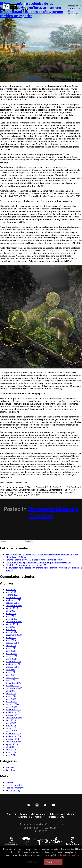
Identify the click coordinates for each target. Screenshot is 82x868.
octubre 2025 (12, 603)
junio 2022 (11, 645)
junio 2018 (11, 750)
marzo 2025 (11, 619)
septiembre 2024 (14, 621)
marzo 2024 (11, 632)
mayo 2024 (11, 627)
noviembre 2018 (14, 736)
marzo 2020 (11, 701)
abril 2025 (11, 616)
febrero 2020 (12, 704)
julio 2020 (10, 691)
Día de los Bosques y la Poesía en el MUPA (26, 565)
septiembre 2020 (14, 688)
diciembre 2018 (13, 733)
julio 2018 (10, 747)
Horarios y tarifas (56, 817)
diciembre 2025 (13, 597)
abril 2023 (11, 640)
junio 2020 (11, 693)
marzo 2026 (11, 592)
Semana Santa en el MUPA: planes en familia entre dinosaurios (35, 560)
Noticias (10, 767)
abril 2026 (11, 589)
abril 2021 (11, 675)
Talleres (54, 814)
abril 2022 (11, 651)
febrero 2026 (12, 595)
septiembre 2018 (14, 742)
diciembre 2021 (13, 661)
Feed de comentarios (16, 788)
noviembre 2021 (14, 664)
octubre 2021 (12, 667)
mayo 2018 (11, 752)
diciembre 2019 (13, 709)
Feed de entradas (14, 785)
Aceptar (53, 862)
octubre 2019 (12, 715)
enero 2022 (11, 659)
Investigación (25, 817)
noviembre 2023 (14, 635)
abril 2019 (11, 725)
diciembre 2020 (13, 683)
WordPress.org (13, 790)
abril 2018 (11, 755)
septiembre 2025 (14, 605)
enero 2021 (11, 680)
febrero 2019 (12, 728)
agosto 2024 (12, 624)
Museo (24, 814)
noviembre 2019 (14, 712)
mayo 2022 (11, 648)
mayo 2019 (11, 723)
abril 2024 (11, 629)
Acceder (10, 782)
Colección (12, 814)
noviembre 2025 (14, 600)
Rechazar (33, 862)
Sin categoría (44, 509)
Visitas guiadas (39, 814)
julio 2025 (10, 611)
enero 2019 (11, 731)
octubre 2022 (12, 643)
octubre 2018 (12, 739)
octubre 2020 (12, 685)
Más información (70, 855)
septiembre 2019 (14, 717)
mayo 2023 (11, 637)
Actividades (67, 814)
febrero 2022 (12, 656)
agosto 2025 (12, 608)
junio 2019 (11, 720)
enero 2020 (11, 707)
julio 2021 (10, 669)
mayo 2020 (11, 696)
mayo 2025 (11, 613)
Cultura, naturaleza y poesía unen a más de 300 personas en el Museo (38, 562)
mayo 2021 (11, 672)
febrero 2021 (12, 677)
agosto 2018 (12, 744)
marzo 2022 (11, 653)
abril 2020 (11, 699)
